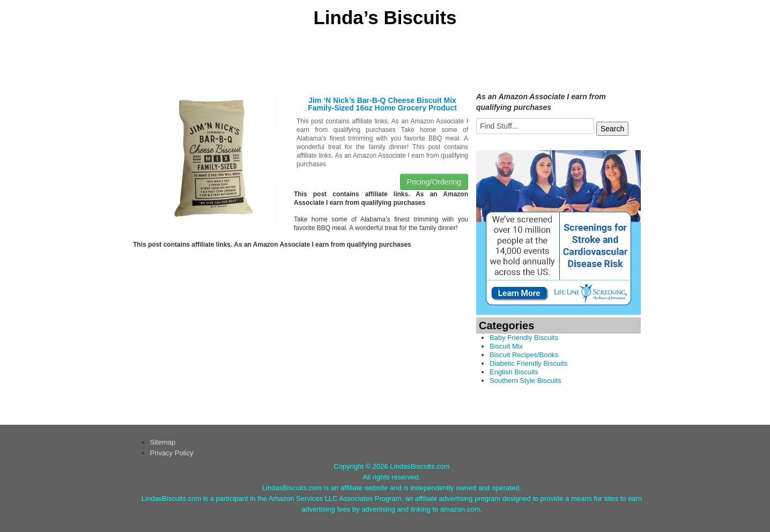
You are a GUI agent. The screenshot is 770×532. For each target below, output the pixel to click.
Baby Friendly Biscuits (524, 338)
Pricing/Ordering (434, 182)
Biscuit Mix (506, 346)
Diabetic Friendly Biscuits (528, 363)
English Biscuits (514, 372)
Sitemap (163, 442)
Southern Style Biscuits (525, 380)
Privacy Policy (172, 453)
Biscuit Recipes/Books (524, 355)
